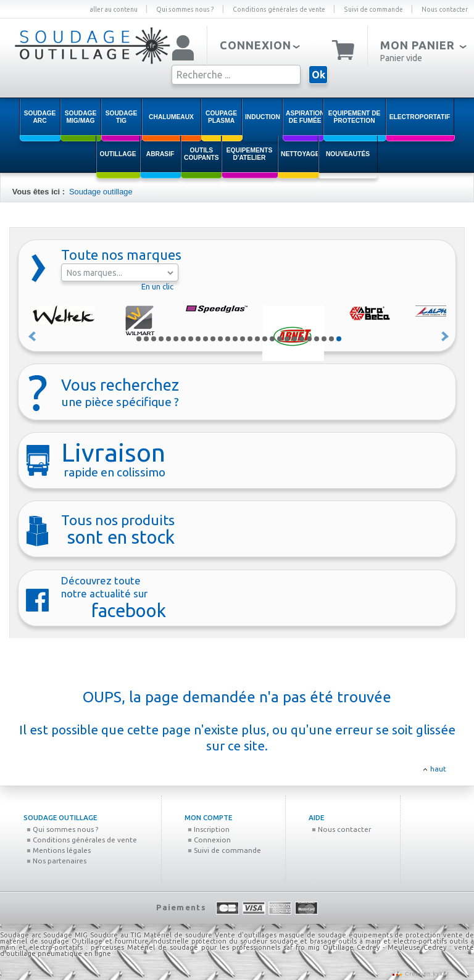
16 (250, 339)
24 (309, 339)
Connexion (209, 840)
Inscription (209, 829)
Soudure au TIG (116, 935)
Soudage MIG (65, 935)
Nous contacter (445, 9)
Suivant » (446, 336)
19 (272, 339)
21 (287, 339)
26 (324, 339)
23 (302, 339)
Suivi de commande (373, 9)
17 (257, 339)
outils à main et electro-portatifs (393, 941)
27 (331, 339)
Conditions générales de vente (279, 9)
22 (294, 339)
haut (438, 769)
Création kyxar (426, 974)
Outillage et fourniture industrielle (130, 941)
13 (228, 339)
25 (317, 339)
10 (206, 339)
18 (265, 339)
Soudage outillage (101, 192)
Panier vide (401, 58)
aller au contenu (114, 9)
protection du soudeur (229, 941)
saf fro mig (301, 947)
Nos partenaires (56, 861)
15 (243, 339)
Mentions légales (59, 850)
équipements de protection (396, 935)
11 (213, 339)
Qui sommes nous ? (185, 9)
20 (280, 339)
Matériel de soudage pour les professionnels (204, 947)
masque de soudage (313, 935)
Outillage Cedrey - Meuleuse (372, 947)
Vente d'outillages (246, 935)
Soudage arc (20, 935)
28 (339, 339)
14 (235, 339)
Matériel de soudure (178, 935)
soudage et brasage (303, 941)
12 (220, 339)
